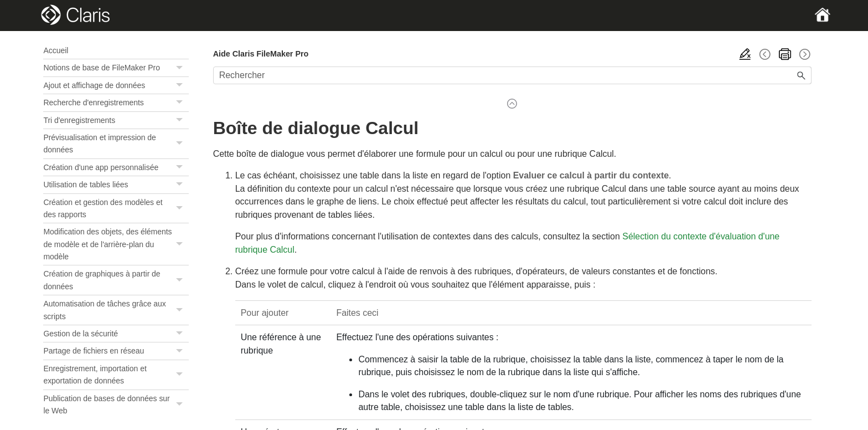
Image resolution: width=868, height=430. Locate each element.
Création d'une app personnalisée (116, 167)
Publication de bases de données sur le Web (116, 405)
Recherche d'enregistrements (116, 103)
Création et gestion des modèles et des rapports (116, 209)
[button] (181, 68)
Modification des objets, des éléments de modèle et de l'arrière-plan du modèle (116, 244)
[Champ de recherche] (512, 75)
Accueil (56, 50)
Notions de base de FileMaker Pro (116, 68)
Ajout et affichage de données (116, 85)
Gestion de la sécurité (116, 334)
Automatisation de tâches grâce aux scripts (116, 310)
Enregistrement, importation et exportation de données (116, 375)
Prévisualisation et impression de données (116, 144)
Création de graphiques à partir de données (116, 280)
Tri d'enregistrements (116, 120)
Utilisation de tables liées (116, 185)
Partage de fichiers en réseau (116, 351)
